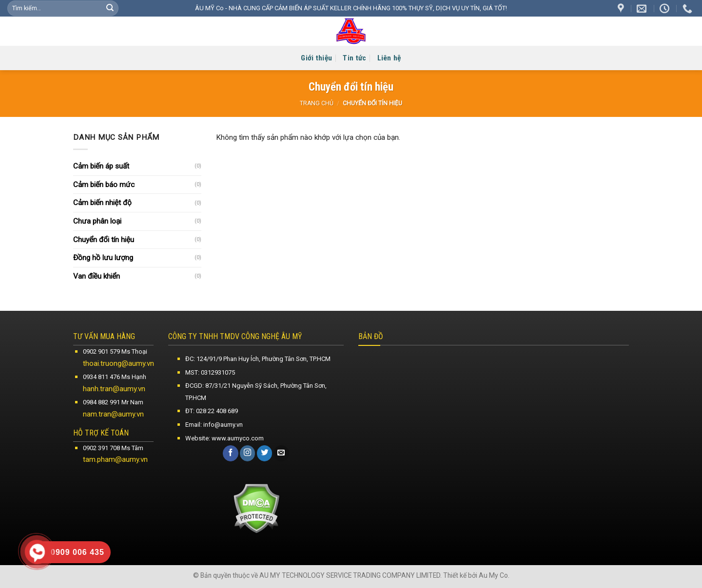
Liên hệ (389, 58)
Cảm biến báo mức (104, 185)
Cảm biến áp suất (101, 166)
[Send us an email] (281, 453)
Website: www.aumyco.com (224, 438)
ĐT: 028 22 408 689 (212, 411)
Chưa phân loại (97, 221)
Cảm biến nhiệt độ (102, 203)
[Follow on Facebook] (231, 453)
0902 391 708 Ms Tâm (113, 448)
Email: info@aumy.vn (214, 425)
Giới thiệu (316, 58)
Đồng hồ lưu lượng (103, 258)
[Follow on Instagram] (248, 453)
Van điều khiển (97, 276)
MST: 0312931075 (210, 372)
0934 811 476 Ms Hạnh (115, 377)
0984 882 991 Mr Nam (113, 402)
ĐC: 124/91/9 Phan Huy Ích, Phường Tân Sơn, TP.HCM (258, 359)
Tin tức (354, 58)
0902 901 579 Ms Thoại (115, 351)
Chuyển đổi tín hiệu (104, 240)
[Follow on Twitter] (265, 453)
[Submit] (110, 8)
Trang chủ (317, 103)
